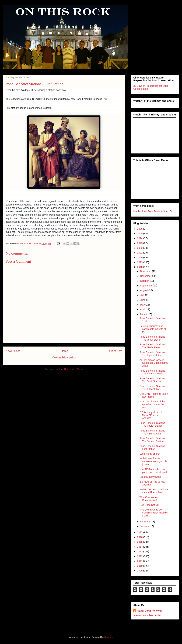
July (143, 295)
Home (65, 351)
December (146, 271)
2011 (140, 561)
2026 (140, 229)
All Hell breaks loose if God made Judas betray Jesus (154, 363)
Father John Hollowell (150, 611)
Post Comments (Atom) (71, 369)
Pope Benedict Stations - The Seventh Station (153, 372)
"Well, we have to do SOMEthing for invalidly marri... (154, 513)
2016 (140, 537)
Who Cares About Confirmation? (149, 499)
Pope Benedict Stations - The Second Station (153, 440)
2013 (140, 551)
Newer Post (13, 351)
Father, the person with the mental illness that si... (154, 491)
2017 (140, 532)
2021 (140, 253)
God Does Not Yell (149, 505)
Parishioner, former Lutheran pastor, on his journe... (153, 461)
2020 (140, 258)
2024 (140, 238)
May (143, 305)
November (146, 276)
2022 (140, 248)
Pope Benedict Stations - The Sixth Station (153, 380)
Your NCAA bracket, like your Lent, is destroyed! (154, 471)
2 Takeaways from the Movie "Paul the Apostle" (151, 415)
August (144, 290)
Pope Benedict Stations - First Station (153, 448)
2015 (140, 542)
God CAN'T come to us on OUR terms (154, 395)
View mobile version (64, 357)
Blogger (108, 637)
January (145, 526)
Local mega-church (150, 454)
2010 (140, 566)
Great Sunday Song (150, 477)
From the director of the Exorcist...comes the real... (152, 405)
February (145, 522)
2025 (140, 234)
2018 (140, 267)
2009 (140, 571)
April (143, 309)
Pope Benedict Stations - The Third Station (153, 432)
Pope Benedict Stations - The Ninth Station (153, 346)
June (143, 300)
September (146, 286)
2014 (140, 547)
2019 (140, 262)
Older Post (116, 351)
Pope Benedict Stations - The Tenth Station (153, 338)
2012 (140, 556)
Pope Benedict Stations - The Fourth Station (153, 424)
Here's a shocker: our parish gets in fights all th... (153, 329)
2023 (140, 243)
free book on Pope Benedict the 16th (153, 211)
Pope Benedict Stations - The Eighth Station (153, 354)
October (145, 281)
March (144, 314)
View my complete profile (147, 615)
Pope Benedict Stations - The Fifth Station (153, 388)
